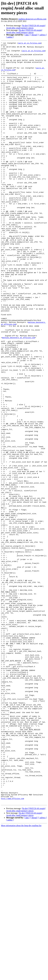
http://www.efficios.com (12, 950)
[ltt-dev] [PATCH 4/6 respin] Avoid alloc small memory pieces (26, 27)
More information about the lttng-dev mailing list (21, 978)
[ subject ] (43, 35)
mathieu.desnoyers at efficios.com (32, 19)
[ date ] (27, 35)
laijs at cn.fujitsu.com (30, 43)
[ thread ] (34, 35)
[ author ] (10, 37)
